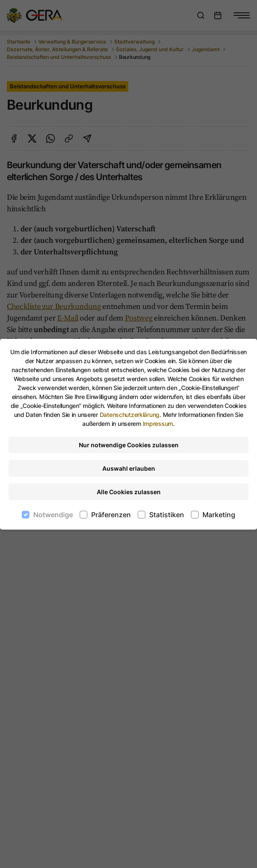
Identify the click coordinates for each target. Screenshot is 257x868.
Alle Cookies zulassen (129, 492)
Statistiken (167, 515)
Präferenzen (111, 515)
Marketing (219, 515)
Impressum (158, 424)
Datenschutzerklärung (130, 415)
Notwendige (53, 515)
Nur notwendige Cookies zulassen (129, 445)
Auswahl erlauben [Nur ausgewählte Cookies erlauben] (129, 468)
